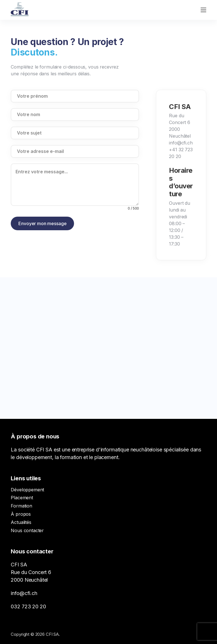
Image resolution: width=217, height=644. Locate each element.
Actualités (21, 522)
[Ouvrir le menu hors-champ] (203, 10)
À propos (21, 514)
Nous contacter (27, 530)
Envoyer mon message (42, 223)
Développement (27, 490)
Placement (22, 498)
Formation (21, 506)
